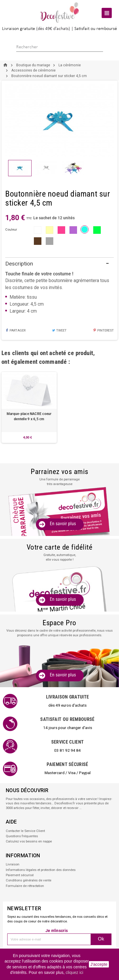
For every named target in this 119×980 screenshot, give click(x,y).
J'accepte (99, 964)
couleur (11, 229)
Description (19, 264)
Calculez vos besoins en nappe (29, 841)
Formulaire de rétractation (25, 886)
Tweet (59, 330)
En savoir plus (63, 524)
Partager (15, 330)
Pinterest (104, 330)
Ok (101, 939)
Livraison (13, 864)
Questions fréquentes (22, 836)
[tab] (59, 264)
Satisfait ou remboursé (96, 29)
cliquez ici (75, 972)
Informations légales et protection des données (41, 870)
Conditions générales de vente (29, 880)
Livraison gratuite (19, 29)
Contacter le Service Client (25, 831)
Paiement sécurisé (20, 875)
